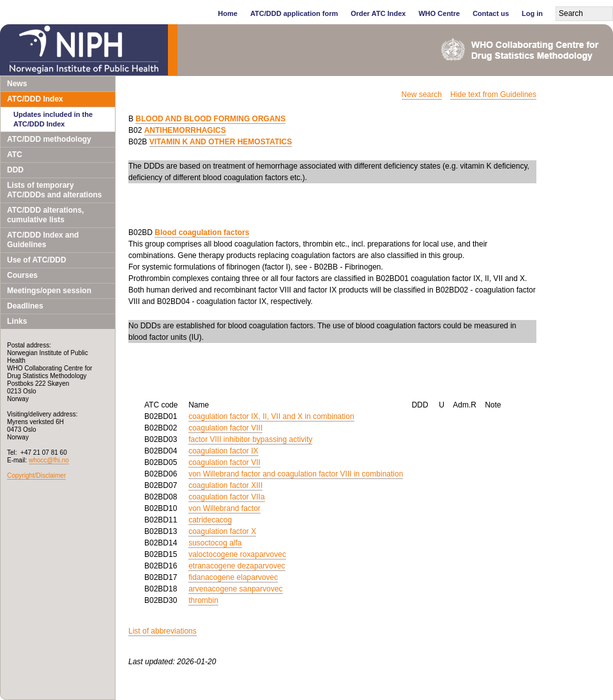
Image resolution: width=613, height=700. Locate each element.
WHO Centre (439, 13)
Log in (532, 13)
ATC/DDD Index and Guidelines (43, 240)
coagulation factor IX (223, 451)
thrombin (203, 600)
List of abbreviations (163, 631)
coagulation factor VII (224, 462)
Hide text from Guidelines (493, 95)
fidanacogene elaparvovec (233, 577)
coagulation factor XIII (225, 485)
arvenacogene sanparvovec (235, 589)
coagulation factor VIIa (226, 497)
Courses (22, 275)
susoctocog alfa (215, 543)
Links (17, 321)
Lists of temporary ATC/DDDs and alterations (54, 190)
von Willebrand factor (224, 508)
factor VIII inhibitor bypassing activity (250, 439)
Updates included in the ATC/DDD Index (53, 119)
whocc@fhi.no (49, 460)
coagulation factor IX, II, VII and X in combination (271, 416)
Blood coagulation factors (202, 232)
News (17, 84)
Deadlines (25, 306)
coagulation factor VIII (225, 428)
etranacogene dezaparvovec (237, 566)
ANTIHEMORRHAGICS (185, 130)
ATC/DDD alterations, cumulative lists (45, 215)
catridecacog (210, 520)
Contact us (491, 13)
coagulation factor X (222, 531)
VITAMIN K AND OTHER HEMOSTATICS (221, 142)
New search (422, 95)
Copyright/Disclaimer (36, 476)
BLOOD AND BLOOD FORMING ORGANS (210, 119)
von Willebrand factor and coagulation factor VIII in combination (296, 474)
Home (228, 13)
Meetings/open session (49, 291)
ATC (15, 155)
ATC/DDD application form (294, 13)
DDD (15, 170)
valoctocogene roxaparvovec (237, 554)
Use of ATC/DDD (37, 260)
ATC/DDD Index (35, 99)
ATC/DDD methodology (49, 139)
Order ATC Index (378, 13)
